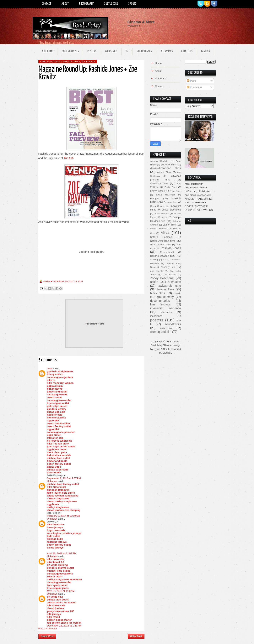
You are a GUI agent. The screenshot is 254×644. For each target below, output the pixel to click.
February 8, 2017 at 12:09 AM (63, 516)
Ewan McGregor (166, 195)
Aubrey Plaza (164, 172)
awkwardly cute (170, 286)
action (154, 282)
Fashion (206, 52)
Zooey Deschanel (162, 278)
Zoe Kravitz (88, 62)
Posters (92, 52)
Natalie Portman (161, 237)
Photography (86, 4)
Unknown (52, 481)
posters (157, 320)
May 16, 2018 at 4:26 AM (61, 591)
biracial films (166, 289)
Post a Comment (48, 628)
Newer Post (47, 636)
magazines (56, 62)
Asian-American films (166, 168)
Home (92, 635)
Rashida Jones (72, 62)
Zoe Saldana (170, 275)
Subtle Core (111, 4)
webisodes (166, 328)
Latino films (169, 225)
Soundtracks (144, 52)
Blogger (167, 353)
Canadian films (159, 183)
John (50, 369)
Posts (192, 81)
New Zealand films (160, 244)
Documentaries (70, 52)
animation (175, 282)
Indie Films (47, 52)
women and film (161, 332)
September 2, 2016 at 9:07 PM (64, 478)
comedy (168, 297)
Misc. (165, 233)
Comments (195, 87)
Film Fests (187, 52)
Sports (132, 4)
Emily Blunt (171, 187)
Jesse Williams (162, 213)
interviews (166, 312)
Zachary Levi (168, 267)
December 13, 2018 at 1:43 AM (64, 626)
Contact (46, 4)
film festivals (160, 304)
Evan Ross (176, 191)
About (65, 4)
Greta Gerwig (157, 206)
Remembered (167, 252)
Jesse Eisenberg (171, 210)
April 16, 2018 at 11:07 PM (62, 553)
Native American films (163, 241)
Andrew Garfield (159, 161)
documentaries (160, 301)
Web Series (111, 52)
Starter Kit (161, 78)
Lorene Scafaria (159, 229)
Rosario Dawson (160, 256)
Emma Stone (158, 191)
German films (171, 202)
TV (127, 52)
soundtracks (173, 324)
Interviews (167, 52)
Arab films (170, 165)
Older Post (136, 636)
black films (158, 293)
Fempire (155, 198)
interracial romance (166, 308)
